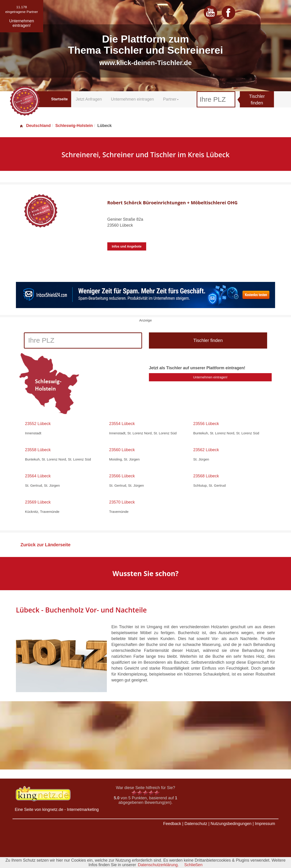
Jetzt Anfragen (89, 99)
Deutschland (35, 126)
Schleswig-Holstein (74, 126)
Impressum (265, 824)
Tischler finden (257, 100)
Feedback (172, 824)
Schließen (193, 865)
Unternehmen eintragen (132, 99)
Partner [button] (171, 99)
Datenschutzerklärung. (158, 865)
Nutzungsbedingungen (231, 824)
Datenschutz (196, 824)
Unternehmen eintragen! (210, 377)
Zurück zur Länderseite (45, 545)
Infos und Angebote (127, 246)
